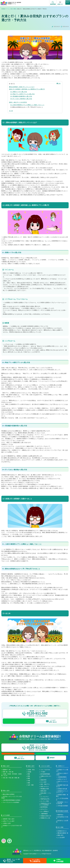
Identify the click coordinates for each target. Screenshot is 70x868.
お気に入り (60, 4)
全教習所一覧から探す (9, 824)
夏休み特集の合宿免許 (9, 799)
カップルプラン (45, 801)
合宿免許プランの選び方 (62, 775)
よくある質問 (61, 842)
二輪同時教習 (44, 818)
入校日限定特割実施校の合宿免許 (12, 805)
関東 (29, 779)
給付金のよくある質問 (62, 826)
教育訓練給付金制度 (63, 816)
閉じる (59, 84)
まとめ (11, 111)
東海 (29, 781)
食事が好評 (43, 796)
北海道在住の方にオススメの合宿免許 (45, 809)
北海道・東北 (31, 774)
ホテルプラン (44, 814)
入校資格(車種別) (62, 782)
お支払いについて (62, 784)
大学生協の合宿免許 (63, 810)
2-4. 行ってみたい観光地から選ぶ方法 (21, 99)
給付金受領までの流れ (62, 822)
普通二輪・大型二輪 (8, 777)
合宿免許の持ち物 (62, 793)
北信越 (29, 777)
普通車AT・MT (7, 774)
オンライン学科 (45, 806)
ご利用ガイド (61, 771)
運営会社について (28, 855)
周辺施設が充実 (45, 793)
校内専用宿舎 (44, 812)
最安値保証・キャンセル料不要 (62, 808)
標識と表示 (60, 840)
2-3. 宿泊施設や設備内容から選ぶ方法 (21, 96)
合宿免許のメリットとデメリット (62, 796)
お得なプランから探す (9, 826)
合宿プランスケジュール (62, 787)
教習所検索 (53, 4)
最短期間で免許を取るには (62, 791)
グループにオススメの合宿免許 (11, 807)
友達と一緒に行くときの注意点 (18, 102)
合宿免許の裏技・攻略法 (62, 800)
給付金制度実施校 (45, 779)
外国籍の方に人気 (45, 823)
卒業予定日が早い (45, 804)
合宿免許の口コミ (62, 836)
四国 (29, 788)
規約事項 (55, 855)
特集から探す (6, 795)
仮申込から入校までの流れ (62, 779)
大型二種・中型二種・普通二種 (11, 782)
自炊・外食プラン (45, 789)
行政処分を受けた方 (46, 821)
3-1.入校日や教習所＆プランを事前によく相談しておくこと (27, 105)
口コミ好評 (43, 787)
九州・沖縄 (30, 790)
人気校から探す (7, 828)
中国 (29, 785)
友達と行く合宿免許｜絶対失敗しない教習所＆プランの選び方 (27, 89)
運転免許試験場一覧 (63, 838)
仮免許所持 (43, 785)
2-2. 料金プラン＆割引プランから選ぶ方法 (22, 94)
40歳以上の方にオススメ (45, 782)
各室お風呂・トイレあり (45, 799)
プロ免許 (43, 777)
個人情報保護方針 (47, 855)
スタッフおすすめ (45, 774)
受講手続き (60, 819)
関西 (29, 783)
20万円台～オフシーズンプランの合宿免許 (12, 802)
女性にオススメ (45, 791)
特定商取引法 (38, 855)
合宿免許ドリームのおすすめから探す (11, 831)
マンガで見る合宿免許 (62, 804)
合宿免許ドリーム (5, 9)
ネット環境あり (45, 816)
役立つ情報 (13, 9)
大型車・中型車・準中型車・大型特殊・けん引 (11, 779)
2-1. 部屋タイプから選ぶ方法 (19, 92)
